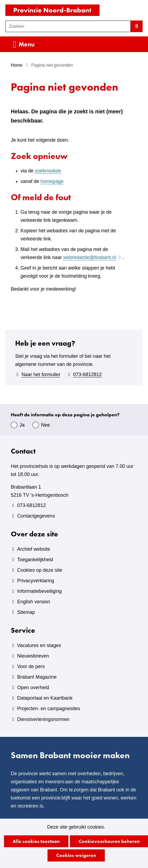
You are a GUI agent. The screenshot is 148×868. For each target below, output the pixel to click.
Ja (22, 425)
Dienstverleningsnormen (43, 719)
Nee (46, 425)
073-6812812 (88, 375)
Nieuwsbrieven (33, 656)
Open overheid (33, 687)
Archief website (33, 549)
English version (33, 602)
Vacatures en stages (39, 645)
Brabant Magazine (37, 677)
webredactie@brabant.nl (93, 257)
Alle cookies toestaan (36, 841)
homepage (52, 181)
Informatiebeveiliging (39, 591)
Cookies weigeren (76, 855)
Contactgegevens (36, 516)
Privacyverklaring (36, 581)
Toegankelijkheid (35, 560)
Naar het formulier (41, 375)
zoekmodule (48, 171)
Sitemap (26, 612)
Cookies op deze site (40, 570)
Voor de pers (31, 666)
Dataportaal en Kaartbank (45, 698)
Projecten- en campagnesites (48, 709)
